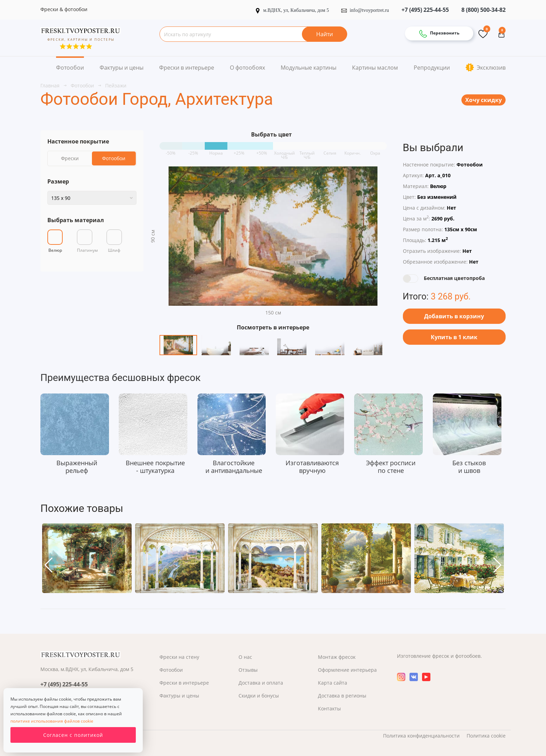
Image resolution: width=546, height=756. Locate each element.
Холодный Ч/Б (284, 151)
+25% (239, 151)
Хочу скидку (483, 100)
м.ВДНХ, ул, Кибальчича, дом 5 (292, 10)
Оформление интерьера (347, 670)
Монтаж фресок (337, 657)
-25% (193, 151)
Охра (375, 151)
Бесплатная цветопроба (454, 278)
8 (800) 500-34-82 (483, 10)
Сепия (330, 151)
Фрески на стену (179, 657)
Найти (325, 34)
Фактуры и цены (122, 68)
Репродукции (432, 68)
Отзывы (248, 670)
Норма (216, 151)
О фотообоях (247, 68)
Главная (51, 85)
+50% (262, 151)
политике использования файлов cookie (52, 721)
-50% (171, 151)
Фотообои (70, 68)
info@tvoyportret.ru (365, 10)
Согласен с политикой (73, 735)
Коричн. (353, 151)
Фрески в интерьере (187, 68)
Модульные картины (309, 68)
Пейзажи (116, 85)
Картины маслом (375, 68)
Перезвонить (439, 34)
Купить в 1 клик (454, 337)
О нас (245, 657)
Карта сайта (333, 683)
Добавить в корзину (454, 316)
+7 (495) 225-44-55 (425, 10)
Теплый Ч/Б (307, 151)
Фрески (70, 158)
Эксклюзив (486, 67)
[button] (49, 565)
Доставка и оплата (261, 683)
